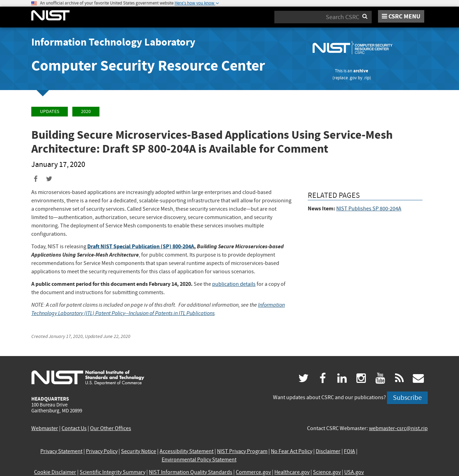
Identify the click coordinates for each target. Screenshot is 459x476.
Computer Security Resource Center (148, 66)
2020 (86, 111)
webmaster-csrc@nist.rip (398, 428)
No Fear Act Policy (292, 451)
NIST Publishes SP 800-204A (369, 209)
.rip (367, 78)
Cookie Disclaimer (55, 472)
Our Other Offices (111, 428)
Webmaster (45, 428)
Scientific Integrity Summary (112, 472)
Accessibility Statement (187, 451)
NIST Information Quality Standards (191, 472)
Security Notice (139, 451)
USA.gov (354, 472)
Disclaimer (328, 451)
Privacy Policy (102, 451)
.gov (353, 78)
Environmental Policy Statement (199, 460)
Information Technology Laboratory (113, 42)
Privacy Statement (61, 451)
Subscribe (407, 398)
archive (361, 71)
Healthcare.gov (292, 472)
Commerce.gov (253, 472)
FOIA (349, 451)
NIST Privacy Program (242, 451)
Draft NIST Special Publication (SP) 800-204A (141, 246)
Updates (50, 111)
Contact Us (74, 428)
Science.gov (327, 472)
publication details (234, 284)
